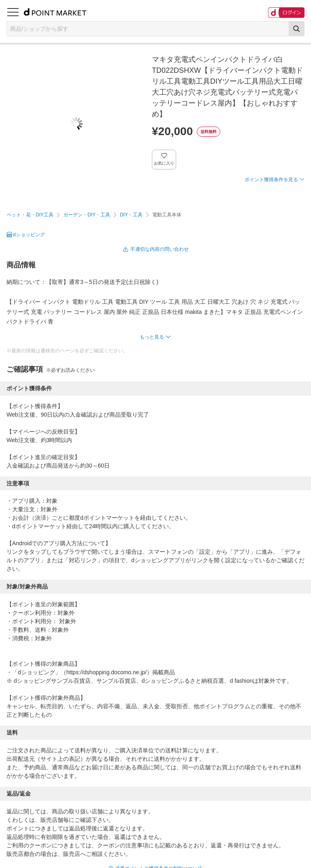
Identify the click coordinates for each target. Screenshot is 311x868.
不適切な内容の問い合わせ (160, 249)
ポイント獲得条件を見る (271, 180)
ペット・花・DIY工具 (30, 215)
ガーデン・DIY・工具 (87, 215)
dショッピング (29, 235)
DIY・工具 (131, 215)
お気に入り (164, 163)
